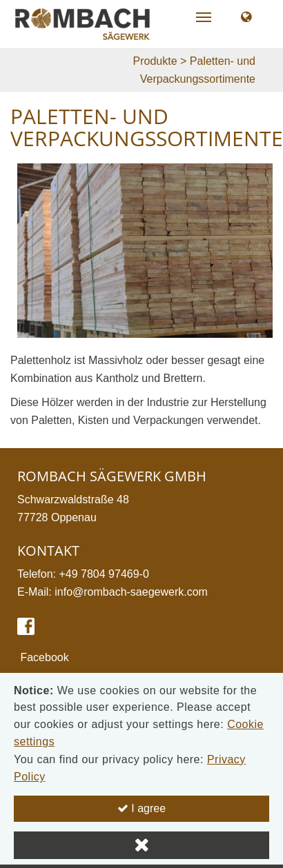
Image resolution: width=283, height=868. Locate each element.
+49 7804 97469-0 (104, 574)
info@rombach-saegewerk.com (131, 592)
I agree (141, 808)
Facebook (43, 657)
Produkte (155, 61)
